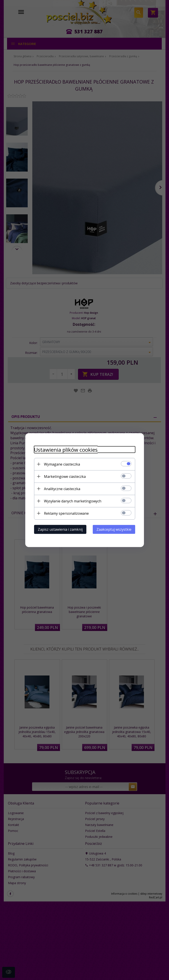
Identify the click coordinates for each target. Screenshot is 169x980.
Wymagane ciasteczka (62, 464)
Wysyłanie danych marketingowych (73, 501)
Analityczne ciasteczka (62, 489)
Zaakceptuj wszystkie (114, 529)
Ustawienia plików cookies (66, 449)
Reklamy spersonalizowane (66, 513)
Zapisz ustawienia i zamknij (60, 529)
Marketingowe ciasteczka (65, 476)
